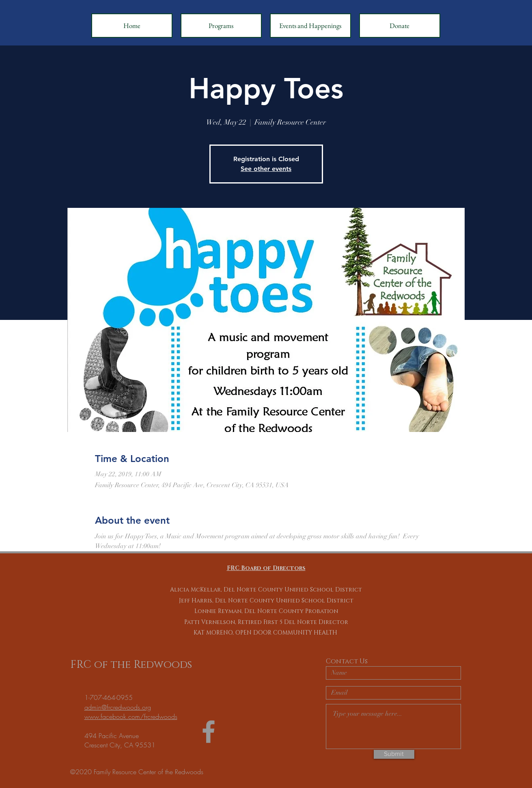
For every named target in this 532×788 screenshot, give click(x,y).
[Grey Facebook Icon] (209, 732)
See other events (266, 169)
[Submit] (394, 754)
